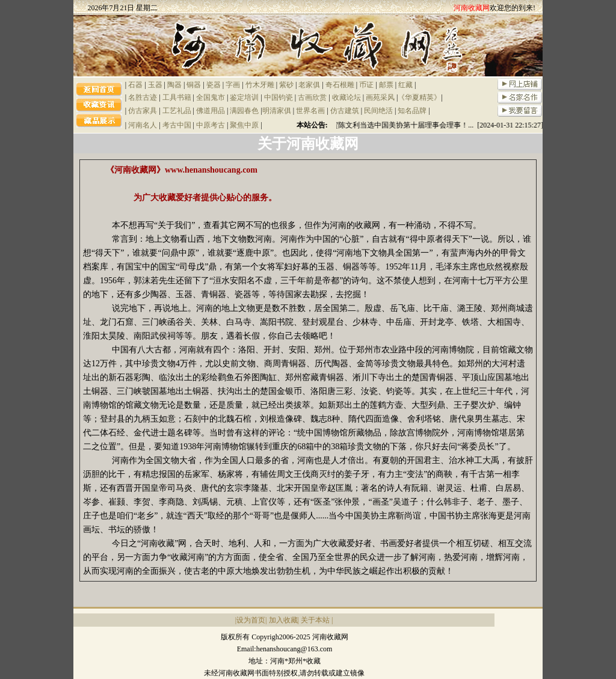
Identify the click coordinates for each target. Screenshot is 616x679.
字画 (233, 85)
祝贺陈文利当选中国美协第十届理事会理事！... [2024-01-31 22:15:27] (435, 125)
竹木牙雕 (260, 85)
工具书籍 (177, 97)
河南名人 (143, 125)
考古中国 (177, 125)
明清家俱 (277, 111)
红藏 (405, 85)
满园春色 (244, 111)
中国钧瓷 (279, 97)
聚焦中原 (244, 125)
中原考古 (211, 125)
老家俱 (309, 85)
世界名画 (310, 111)
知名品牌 (412, 111)
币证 (366, 85)
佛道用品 (211, 111)
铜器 (194, 85)
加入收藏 (283, 620)
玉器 (155, 85)
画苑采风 (380, 97)
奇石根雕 (340, 85)
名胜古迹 (143, 97)
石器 (135, 85)
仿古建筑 (345, 111)
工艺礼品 (177, 111)
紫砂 (286, 85)
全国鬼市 (211, 97)
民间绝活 (378, 111)
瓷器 (214, 85)
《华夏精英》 (419, 97)
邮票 (386, 85)
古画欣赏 (312, 97)
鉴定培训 (244, 97)
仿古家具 (143, 111)
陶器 (174, 85)
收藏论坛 (346, 97)
